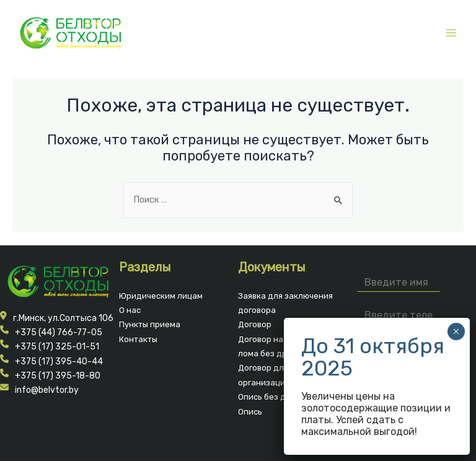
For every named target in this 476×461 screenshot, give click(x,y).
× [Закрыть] (456, 331)
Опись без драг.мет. (278, 397)
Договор (255, 324)
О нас (130, 310)
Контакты (138, 339)
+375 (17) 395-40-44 (59, 362)
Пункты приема (150, 324)
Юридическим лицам (161, 296)
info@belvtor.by (47, 390)
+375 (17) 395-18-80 (58, 376)
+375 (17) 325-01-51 (57, 347)
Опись (250, 412)
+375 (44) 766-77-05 (59, 332)
